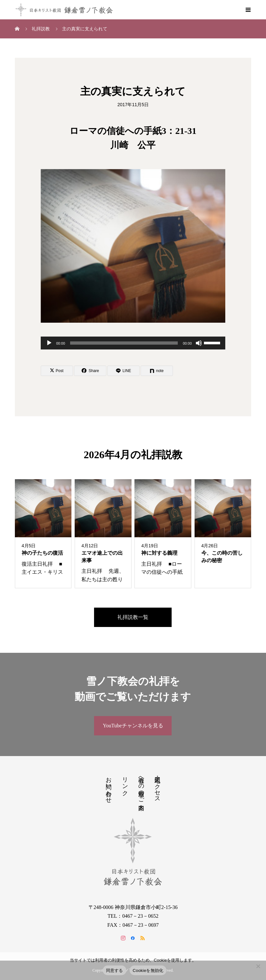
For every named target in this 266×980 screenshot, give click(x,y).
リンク (125, 783)
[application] (133, 343)
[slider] (124, 343)
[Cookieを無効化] (258, 966)
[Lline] (123, 371)
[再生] (49, 343)
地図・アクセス (157, 786)
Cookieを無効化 (148, 970)
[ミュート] (199, 343)
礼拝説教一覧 (133, 617)
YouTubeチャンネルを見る (133, 726)
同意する (115, 970)
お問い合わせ (109, 787)
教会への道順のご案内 (141, 787)
